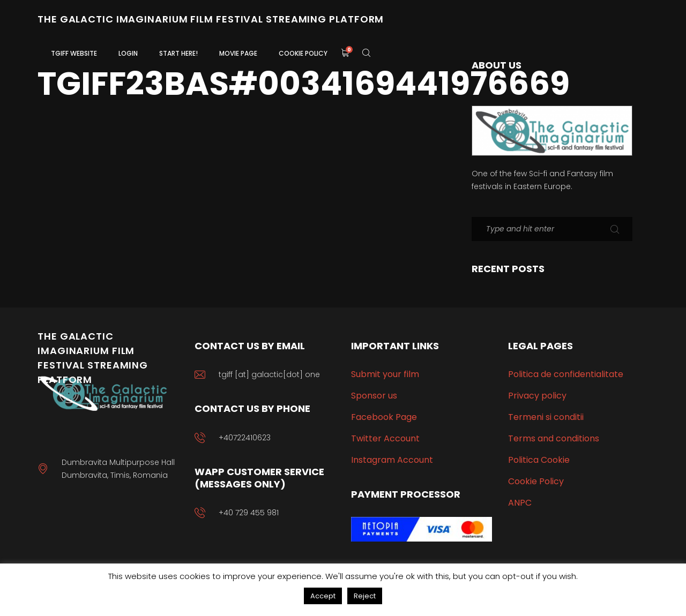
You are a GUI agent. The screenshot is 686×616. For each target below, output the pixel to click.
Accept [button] (323, 596)
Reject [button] (365, 596)
